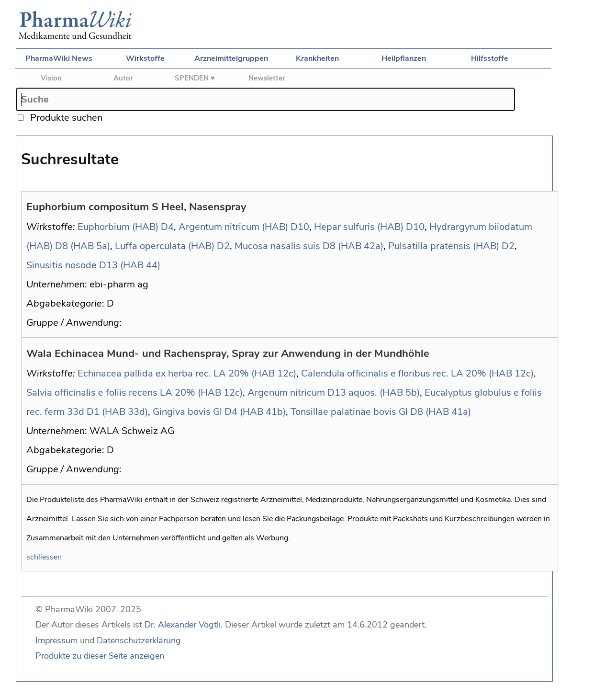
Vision (51, 78)
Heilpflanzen (404, 58)
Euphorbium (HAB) (118, 227)
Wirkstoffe (145, 58)
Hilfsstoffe (490, 58)
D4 (167, 227)
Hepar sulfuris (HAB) (359, 227)
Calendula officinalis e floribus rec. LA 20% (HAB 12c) (417, 373)
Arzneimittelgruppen (231, 58)
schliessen (44, 557)
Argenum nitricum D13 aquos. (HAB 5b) (334, 393)
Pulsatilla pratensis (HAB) (444, 246)
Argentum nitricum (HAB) (233, 227)
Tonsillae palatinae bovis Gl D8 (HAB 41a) (381, 412)
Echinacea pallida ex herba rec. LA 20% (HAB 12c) (187, 373)
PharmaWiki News (59, 58)
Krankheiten (317, 58)
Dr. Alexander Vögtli (183, 625)
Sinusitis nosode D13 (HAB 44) (93, 265)
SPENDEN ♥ (195, 78)
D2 (223, 246)
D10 (300, 227)
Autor (123, 78)
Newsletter (267, 78)
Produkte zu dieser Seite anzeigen (100, 656)
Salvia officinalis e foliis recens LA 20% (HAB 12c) (134, 393)
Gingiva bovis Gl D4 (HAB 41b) (219, 412)
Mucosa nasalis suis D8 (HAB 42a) (309, 246)
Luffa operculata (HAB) (165, 246)
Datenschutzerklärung (139, 640)
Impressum (56, 640)
